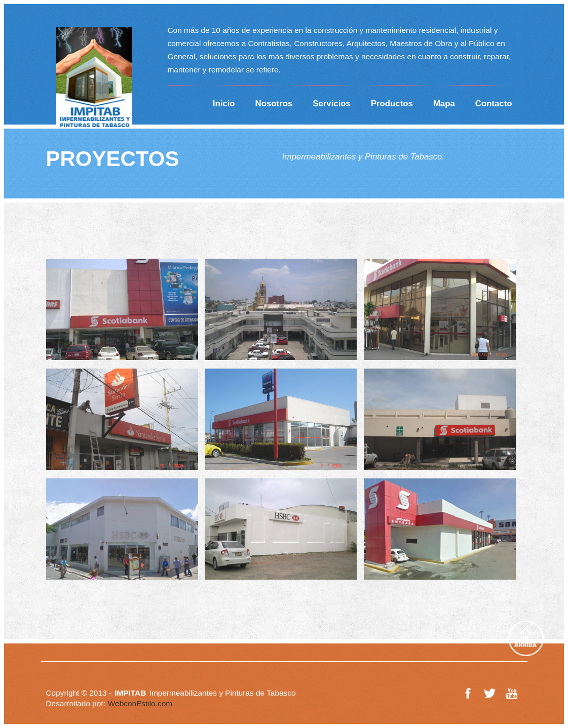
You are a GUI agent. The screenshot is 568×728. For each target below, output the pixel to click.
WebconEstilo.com (140, 703)
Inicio (224, 104)
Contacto (494, 104)
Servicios (332, 104)
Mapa (444, 104)
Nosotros (274, 104)
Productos (392, 104)
